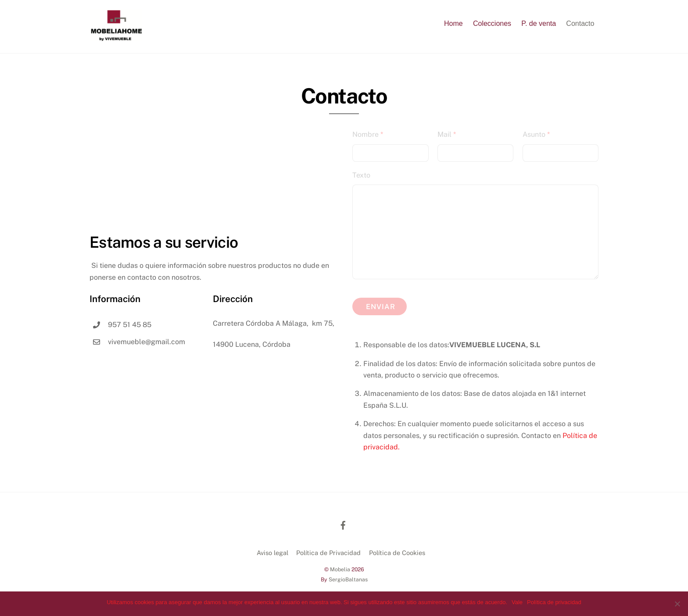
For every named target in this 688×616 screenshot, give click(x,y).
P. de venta (539, 23)
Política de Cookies (397, 553)
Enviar (381, 307)
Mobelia (340, 569)
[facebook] (343, 524)
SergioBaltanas (348, 579)
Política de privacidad (554, 602)
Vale (517, 602)
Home (453, 23)
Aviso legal (272, 553)
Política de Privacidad (328, 553)
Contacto (580, 23)
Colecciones (492, 23)
